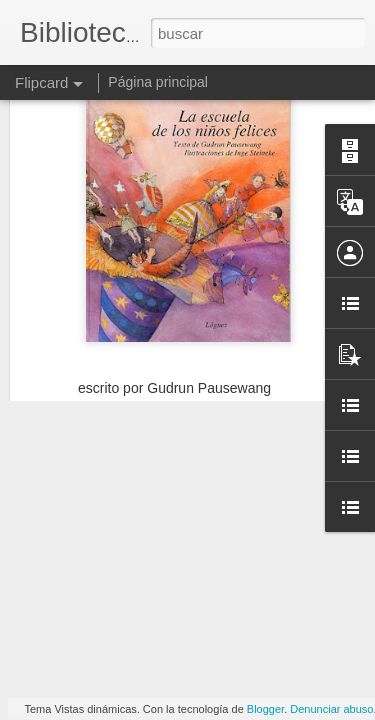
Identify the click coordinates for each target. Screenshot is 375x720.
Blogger (265, 709)
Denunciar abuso (331, 709)
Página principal (158, 82)
